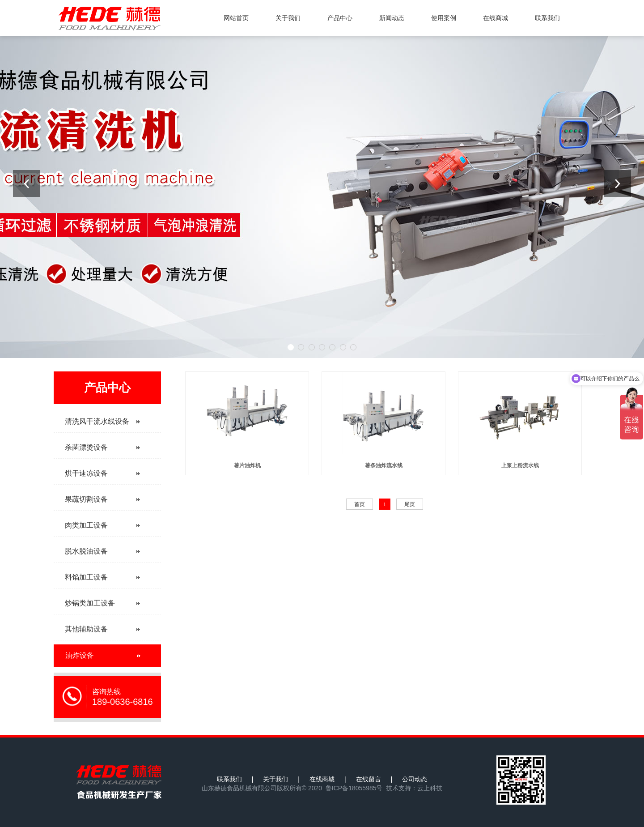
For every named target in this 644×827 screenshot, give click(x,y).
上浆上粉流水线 (520, 465)
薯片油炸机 (247, 465)
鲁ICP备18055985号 (354, 788)
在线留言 (369, 779)
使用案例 (444, 18)
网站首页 (236, 18)
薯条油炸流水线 (384, 465)
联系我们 (547, 18)
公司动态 (415, 779)
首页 (360, 504)
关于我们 (288, 18)
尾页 (410, 504)
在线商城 (496, 18)
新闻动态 (392, 18)
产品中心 (340, 18)
